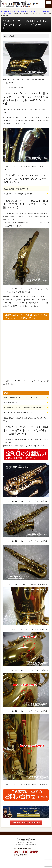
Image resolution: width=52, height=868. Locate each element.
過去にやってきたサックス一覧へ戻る (26, 823)
